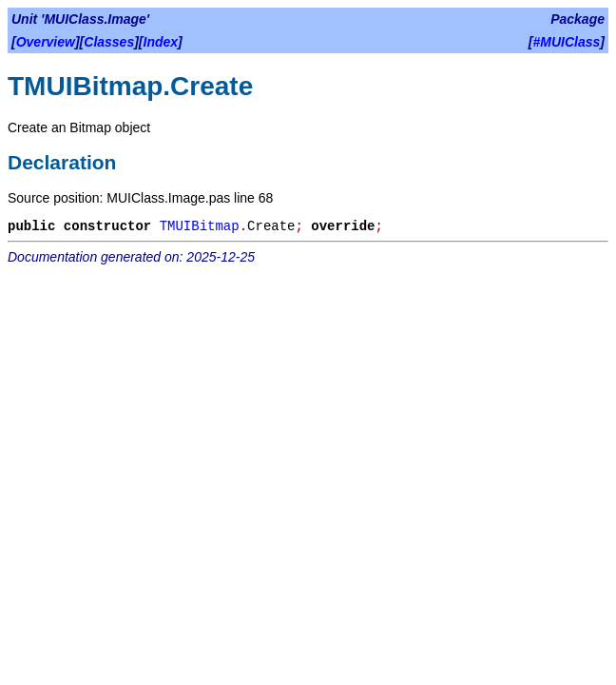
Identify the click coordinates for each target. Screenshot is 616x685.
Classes (109, 42)
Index (161, 42)
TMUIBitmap (200, 226)
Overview (46, 42)
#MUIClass (567, 42)
